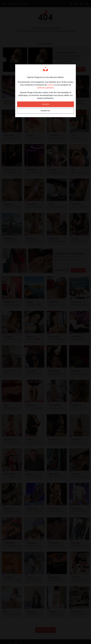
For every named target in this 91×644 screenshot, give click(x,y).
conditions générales (45, 88)
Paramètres (45, 111)
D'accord (46, 104)
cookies (50, 85)
